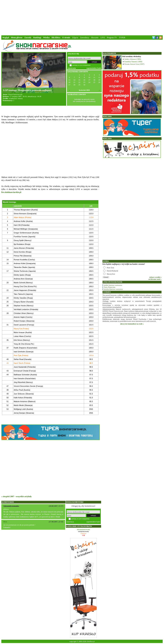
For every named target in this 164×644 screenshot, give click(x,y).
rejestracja (72, 68)
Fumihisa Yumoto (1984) (133, 62)
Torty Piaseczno (110, 287)
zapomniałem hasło (94, 68)
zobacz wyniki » (155, 277)
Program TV (112, 38)
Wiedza (46, 38)
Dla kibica (56, 38)
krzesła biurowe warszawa (113, 289)
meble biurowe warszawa (113, 285)
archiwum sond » (155, 279)
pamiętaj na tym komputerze (81, 65)
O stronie (66, 38)
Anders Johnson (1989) (133, 59)
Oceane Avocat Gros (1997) (134, 64)
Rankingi (37, 38)
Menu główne (17, 38)
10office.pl (91, 641)
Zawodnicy (85, 38)
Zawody (28, 38)
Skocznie (95, 38)
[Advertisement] (82, 17)
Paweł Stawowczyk (15, 94)
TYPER (122, 38)
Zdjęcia (75, 38)
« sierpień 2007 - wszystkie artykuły (16, 496)
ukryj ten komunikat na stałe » (132, 324)
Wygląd (6, 38)
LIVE (103, 38)
